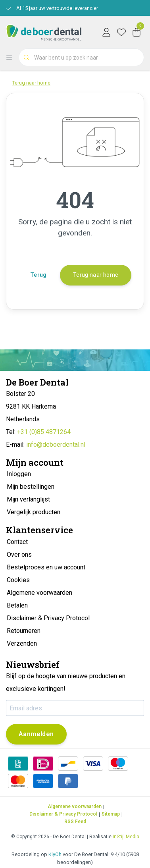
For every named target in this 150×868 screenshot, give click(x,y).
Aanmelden (36, 734)
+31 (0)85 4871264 (44, 432)
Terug (38, 275)
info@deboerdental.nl (56, 445)
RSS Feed (75, 822)
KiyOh (55, 854)
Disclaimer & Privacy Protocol (63, 814)
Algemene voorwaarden (75, 806)
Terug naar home (96, 275)
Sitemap (111, 814)
